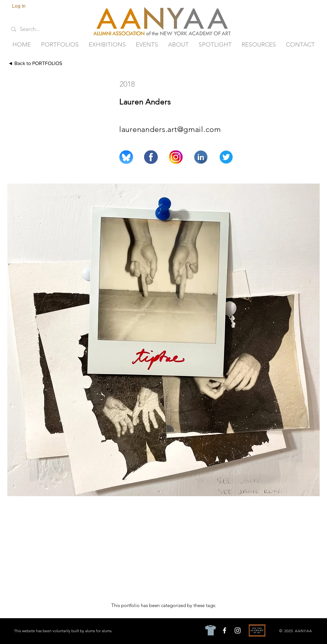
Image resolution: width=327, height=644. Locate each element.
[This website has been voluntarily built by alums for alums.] (64, 631)
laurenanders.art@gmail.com (170, 129)
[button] (60, 45)
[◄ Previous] (268, 63)
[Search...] (34, 29)
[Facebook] (225, 630)
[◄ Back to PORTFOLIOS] (46, 63)
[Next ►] (305, 63)
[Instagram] (238, 630)
